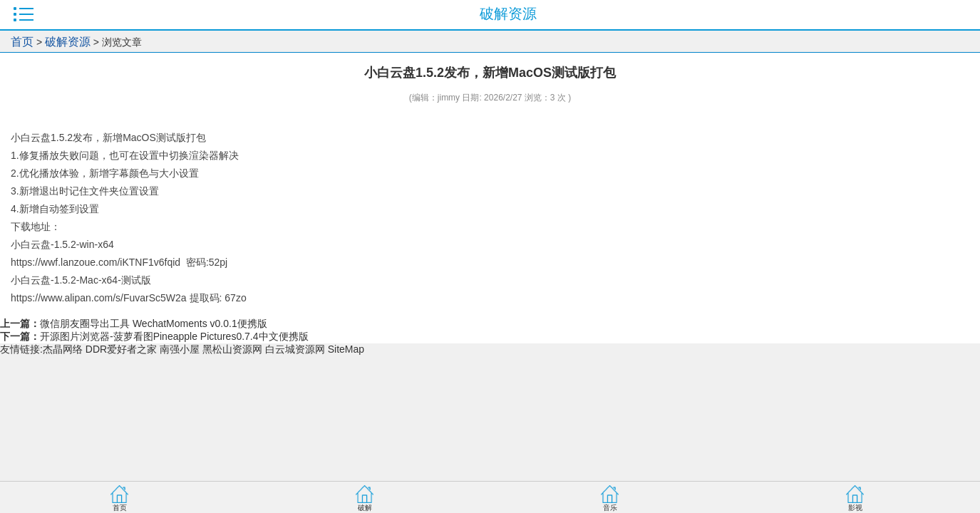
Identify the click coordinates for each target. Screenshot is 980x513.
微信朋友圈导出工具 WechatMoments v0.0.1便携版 (154, 323)
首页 (22, 42)
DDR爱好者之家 (121, 349)
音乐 (610, 508)
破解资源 (68, 42)
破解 (365, 508)
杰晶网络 (63, 349)
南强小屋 (180, 349)
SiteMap (346, 349)
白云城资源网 (295, 349)
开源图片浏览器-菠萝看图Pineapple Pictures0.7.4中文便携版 (174, 336)
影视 (855, 508)
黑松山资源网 (232, 349)
